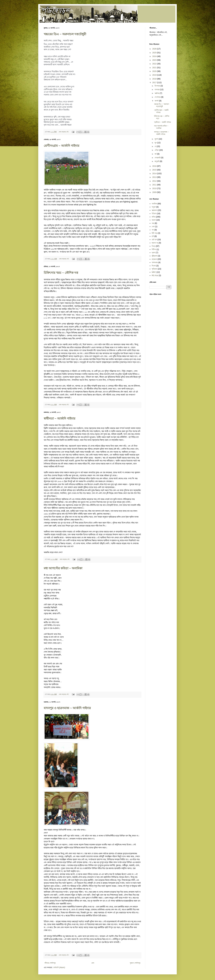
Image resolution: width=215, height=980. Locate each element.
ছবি (153, 236)
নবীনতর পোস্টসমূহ (50, 963)
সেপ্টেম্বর (158, 97)
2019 (155, 75)
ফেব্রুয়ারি (158, 158)
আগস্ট (157, 101)
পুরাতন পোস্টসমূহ (135, 963)
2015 (155, 170)
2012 (155, 181)
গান (153, 230)
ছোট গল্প (154, 240)
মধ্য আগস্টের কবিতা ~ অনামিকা (63, 568)
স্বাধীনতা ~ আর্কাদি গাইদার (60, 419)
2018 (155, 79)
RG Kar (155, 275)
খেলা (153, 227)
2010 (155, 188)
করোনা (154, 220)
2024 (155, 56)
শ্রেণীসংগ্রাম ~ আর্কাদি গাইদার (61, 146)
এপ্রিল (157, 150)
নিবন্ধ (154, 246)
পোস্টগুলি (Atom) (59, 967)
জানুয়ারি (157, 161)
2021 (155, 68)
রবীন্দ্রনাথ (155, 256)
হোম (93, 963)
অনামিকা (154, 204)
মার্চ (156, 154)
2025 (155, 53)
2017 (155, 82)
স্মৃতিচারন (155, 269)
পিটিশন (154, 249)
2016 (155, 166)
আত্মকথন (154, 210)
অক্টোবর (157, 93)
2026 (155, 49)
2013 (155, 177)
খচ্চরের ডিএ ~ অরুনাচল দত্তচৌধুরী (65, 34)
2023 (155, 60)
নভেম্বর (157, 89)
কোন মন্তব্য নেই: (64, 132)
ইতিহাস (154, 213)
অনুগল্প (154, 207)
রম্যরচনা (154, 259)
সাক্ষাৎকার (155, 262)
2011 (155, 185)
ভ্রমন (154, 253)
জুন (156, 143)
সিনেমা (154, 266)
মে (155, 146)
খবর (153, 223)
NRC (154, 272)
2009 (155, 192)
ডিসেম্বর (157, 86)
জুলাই (157, 139)
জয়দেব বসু (155, 243)
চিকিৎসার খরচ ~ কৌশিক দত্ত (61, 273)
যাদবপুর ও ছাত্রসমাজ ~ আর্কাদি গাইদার (67, 708)
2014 (155, 173)
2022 (155, 64)
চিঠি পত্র (155, 233)
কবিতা (154, 217)
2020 (155, 71)
